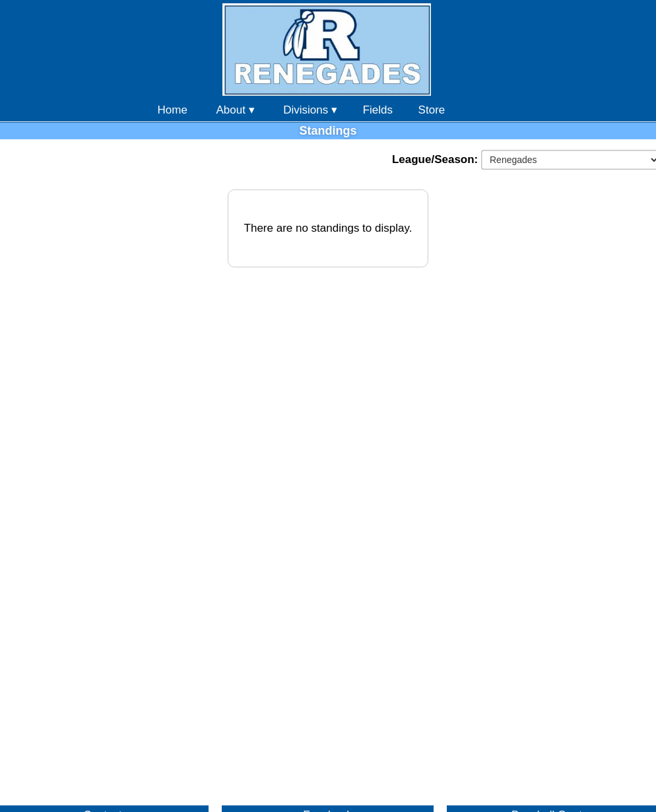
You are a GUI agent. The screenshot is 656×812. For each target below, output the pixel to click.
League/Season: (437, 159)
